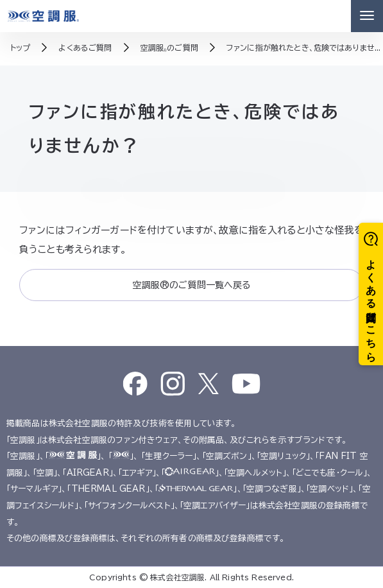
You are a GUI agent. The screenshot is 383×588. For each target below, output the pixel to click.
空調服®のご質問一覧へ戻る (191, 285)
